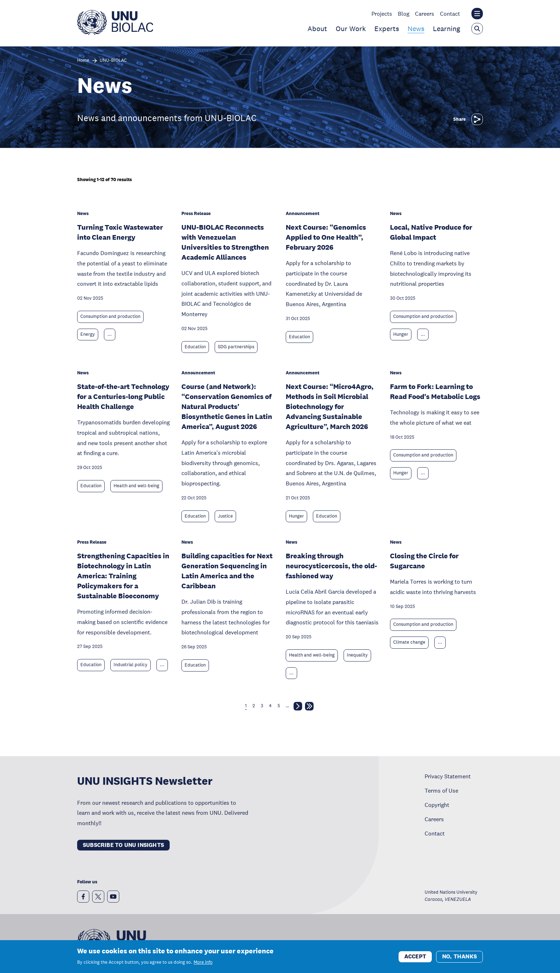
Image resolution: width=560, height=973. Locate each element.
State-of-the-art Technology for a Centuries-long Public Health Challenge (123, 396)
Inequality (357, 655)
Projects (382, 14)
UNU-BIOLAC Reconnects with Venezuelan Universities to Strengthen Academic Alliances (225, 242)
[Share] (477, 119)
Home (83, 61)
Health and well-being (136, 486)
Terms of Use (441, 790)
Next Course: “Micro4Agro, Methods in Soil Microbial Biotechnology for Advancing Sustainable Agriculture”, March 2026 (330, 406)
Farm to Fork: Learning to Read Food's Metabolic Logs (435, 391)
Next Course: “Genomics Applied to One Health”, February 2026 (326, 237)
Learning (446, 29)
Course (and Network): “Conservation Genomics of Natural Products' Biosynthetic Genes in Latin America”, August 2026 (227, 406)
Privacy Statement (448, 776)
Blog (404, 14)
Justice (225, 516)
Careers (425, 14)
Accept (415, 959)
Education (195, 347)
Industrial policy (131, 665)
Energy (88, 334)
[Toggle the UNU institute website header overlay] (477, 14)
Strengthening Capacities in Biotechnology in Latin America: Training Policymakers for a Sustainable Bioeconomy (123, 576)
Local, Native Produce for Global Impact (431, 232)
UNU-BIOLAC (113, 61)
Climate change (409, 642)
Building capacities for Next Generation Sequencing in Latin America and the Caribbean (227, 571)
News (416, 29)
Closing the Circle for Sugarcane (424, 561)
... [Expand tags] (110, 334)
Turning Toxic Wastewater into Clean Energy (120, 232)
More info (203, 965)
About (317, 29)
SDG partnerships (236, 347)
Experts (387, 29)
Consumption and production (110, 316)
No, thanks (459, 959)
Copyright (437, 805)
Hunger (401, 334)
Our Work (351, 29)
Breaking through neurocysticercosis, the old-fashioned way (331, 566)
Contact (450, 14)
